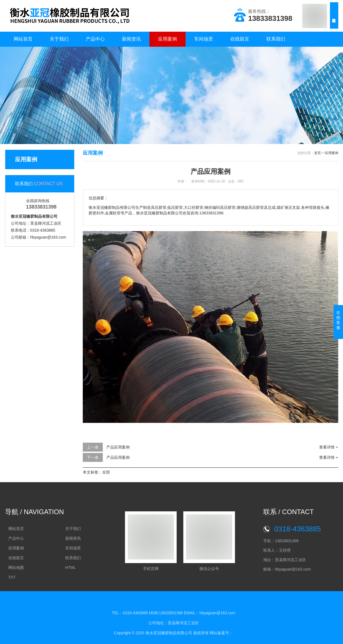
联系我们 (276, 39)
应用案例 (167, 39)
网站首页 (23, 39)
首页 (317, 153)
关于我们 (59, 39)
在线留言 (240, 39)
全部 (106, 472)
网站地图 (16, 568)
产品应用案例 (118, 447)
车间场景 (204, 39)
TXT (12, 577)
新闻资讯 (131, 39)
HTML (71, 568)
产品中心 (95, 39)
